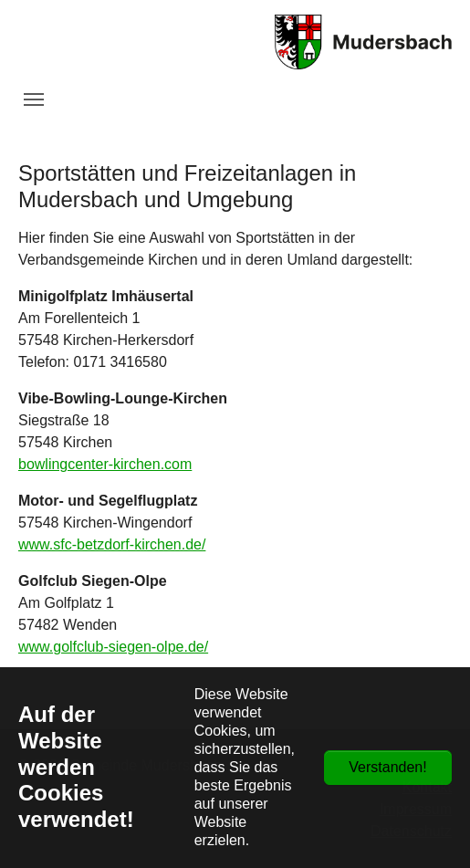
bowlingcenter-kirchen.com (105, 464)
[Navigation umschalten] (34, 99)
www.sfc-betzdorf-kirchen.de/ (112, 544)
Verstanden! (387, 767)
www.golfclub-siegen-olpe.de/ (113, 647)
